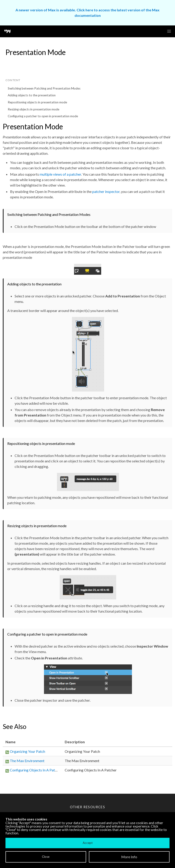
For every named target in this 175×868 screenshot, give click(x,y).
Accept (88, 843)
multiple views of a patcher (60, 174)
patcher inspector (106, 191)
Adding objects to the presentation (32, 95)
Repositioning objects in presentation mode (37, 102)
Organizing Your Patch (27, 751)
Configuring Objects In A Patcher (36, 770)
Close (46, 857)
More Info (129, 857)
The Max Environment (27, 761)
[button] (169, 31)
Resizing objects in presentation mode (33, 109)
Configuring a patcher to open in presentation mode (43, 116)
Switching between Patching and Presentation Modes (44, 88)
